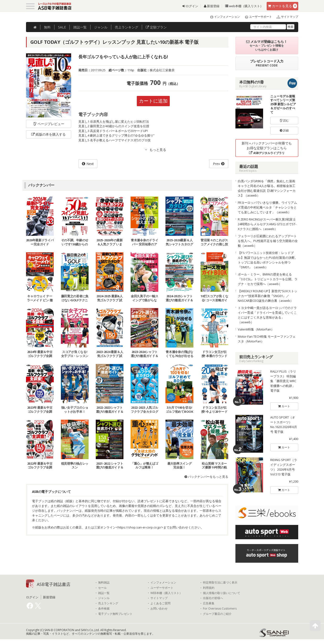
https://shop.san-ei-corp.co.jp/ (140, 527)
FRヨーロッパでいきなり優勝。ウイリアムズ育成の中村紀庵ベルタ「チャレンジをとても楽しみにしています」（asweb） (267, 207)
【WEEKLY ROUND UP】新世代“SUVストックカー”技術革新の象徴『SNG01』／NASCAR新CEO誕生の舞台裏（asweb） (268, 296)
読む (284, 120)
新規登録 (212, 6)
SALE (62, 27)
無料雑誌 (104, 583)
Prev (216, 164)
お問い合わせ (159, 609)
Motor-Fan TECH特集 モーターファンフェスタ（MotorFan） (267, 339)
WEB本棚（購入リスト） (166, 593)
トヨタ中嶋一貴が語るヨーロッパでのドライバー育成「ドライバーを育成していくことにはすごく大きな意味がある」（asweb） (267, 315)
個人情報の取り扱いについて (222, 593)
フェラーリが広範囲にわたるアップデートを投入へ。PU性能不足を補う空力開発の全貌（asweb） (268, 241)
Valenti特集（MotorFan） (256, 329)
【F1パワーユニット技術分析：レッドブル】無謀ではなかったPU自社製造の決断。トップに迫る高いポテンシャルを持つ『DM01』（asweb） (268, 260)
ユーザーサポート (256, 17)
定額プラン (156, 27)
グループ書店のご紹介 (217, 614)
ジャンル (101, 27)
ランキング (127, 27)
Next (90, 164)
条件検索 (104, 609)
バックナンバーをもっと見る (206, 477)
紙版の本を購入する (48, 134)
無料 (47, 27)
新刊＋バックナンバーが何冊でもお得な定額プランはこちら (267, 148)
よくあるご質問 (160, 603)
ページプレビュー (49, 124)
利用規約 (209, 588)
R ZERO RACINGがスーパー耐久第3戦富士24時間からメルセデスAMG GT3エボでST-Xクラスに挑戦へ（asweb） (267, 224)
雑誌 (80, 27)
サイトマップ (285, 17)
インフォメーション (223, 17)
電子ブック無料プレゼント (115, 614)
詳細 (284, 130)
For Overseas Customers (220, 609)
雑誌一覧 (104, 593)
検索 (291, 27)
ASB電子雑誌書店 (54, 584)
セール (102, 588)
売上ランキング (108, 603)
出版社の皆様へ (213, 598)
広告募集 (209, 603)
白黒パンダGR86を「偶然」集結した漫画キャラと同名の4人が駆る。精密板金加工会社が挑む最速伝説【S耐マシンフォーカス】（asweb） (267, 188)
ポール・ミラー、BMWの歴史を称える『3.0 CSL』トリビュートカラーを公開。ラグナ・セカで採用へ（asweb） (268, 279)
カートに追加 (153, 101)
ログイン (190, 6)
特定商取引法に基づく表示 (220, 583)
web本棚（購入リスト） (244, 6)
